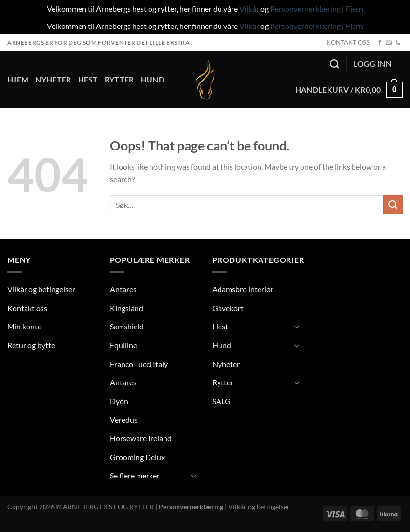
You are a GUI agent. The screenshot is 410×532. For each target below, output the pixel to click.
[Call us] (398, 43)
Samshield (127, 326)
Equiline (123, 345)
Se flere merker (135, 475)
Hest (88, 79)
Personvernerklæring (305, 8)
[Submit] (393, 205)
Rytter (119, 79)
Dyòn (119, 401)
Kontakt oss (27, 308)
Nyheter (53, 79)
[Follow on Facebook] (380, 43)
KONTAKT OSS (348, 42)
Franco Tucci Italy (139, 364)
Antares (123, 289)
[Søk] (335, 64)
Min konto (25, 326)
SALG (221, 401)
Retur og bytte (31, 345)
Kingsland (127, 308)
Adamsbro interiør (243, 289)
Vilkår (249, 8)
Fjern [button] (355, 8)
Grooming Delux (137, 457)
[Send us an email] (389, 43)
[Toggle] (194, 476)
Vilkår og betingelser (41, 289)
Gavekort (228, 308)
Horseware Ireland (141, 438)
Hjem (18, 79)
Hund (153, 79)
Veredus (124, 419)
